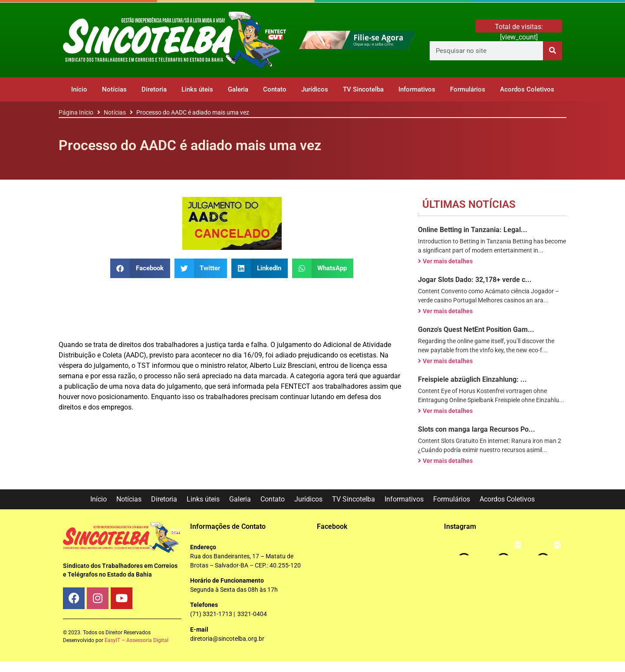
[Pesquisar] (553, 51)
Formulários (468, 89)
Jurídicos (315, 89)
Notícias (114, 89)
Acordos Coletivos (527, 89)
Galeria (238, 89)
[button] (140, 268)
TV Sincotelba (363, 89)
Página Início (76, 112)
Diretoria (154, 89)
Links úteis (197, 89)
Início (79, 89)
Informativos (417, 89)
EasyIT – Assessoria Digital (137, 640)
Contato (275, 89)
